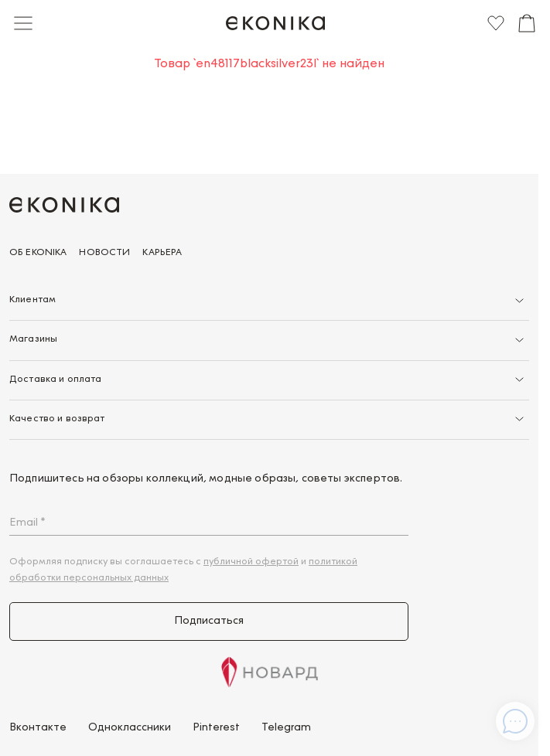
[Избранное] (496, 23)
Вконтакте (38, 728)
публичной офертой (251, 562)
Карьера (162, 253)
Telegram (286, 728)
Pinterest (216, 728)
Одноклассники (130, 728)
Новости (104, 253)
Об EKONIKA (38, 253)
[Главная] (275, 23)
